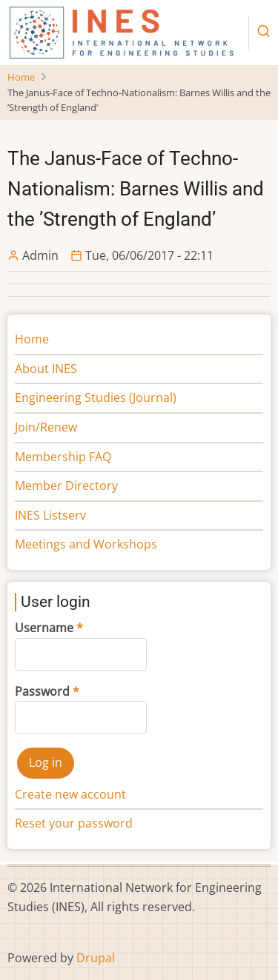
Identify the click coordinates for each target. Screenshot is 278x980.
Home (21, 77)
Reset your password (74, 823)
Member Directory (66, 486)
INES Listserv (50, 515)
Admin (40, 255)
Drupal (96, 958)
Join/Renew (46, 427)
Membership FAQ (63, 457)
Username (44, 628)
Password (42, 691)
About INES (46, 369)
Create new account (70, 794)
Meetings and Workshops (86, 544)
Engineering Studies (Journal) (96, 397)
